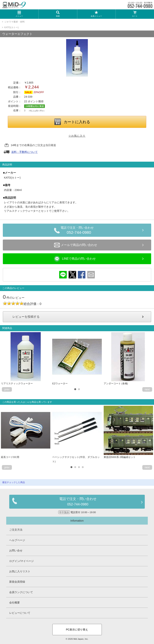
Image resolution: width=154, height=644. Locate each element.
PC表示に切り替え (77, 630)
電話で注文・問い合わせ (79, 231)
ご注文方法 (16, 530)
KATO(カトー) (11, 27)
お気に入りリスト (20, 571)
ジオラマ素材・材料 (15, 22)
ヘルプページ (17, 540)
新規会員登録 (17, 582)
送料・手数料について (25, 152)
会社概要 (15, 603)
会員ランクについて (21, 592)
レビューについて (20, 613)
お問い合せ (16, 550)
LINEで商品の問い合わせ (75, 259)
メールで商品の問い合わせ (76, 245)
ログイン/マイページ (21, 561)
